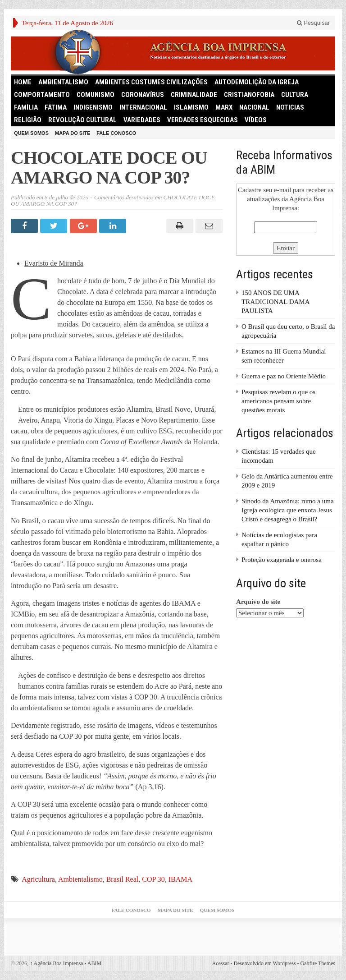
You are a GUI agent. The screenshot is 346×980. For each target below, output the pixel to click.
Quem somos (31, 133)
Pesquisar (313, 23)
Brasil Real (123, 879)
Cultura (295, 95)
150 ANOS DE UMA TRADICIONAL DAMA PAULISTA (275, 302)
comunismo (96, 95)
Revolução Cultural (82, 120)
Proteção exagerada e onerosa (282, 560)
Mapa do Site (73, 133)
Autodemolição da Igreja (257, 82)
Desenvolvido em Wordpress (264, 963)
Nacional (254, 107)
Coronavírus (143, 95)
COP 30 (153, 879)
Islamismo (191, 107)
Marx (224, 107)
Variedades (142, 120)
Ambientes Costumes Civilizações (151, 82)
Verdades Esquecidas (203, 120)
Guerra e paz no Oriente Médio (284, 376)
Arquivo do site (258, 602)
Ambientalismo (63, 82)
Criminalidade (194, 95)
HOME (23, 82)
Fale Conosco (116, 133)
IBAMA (180, 879)
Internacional (143, 107)
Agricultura (38, 879)
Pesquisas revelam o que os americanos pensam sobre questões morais (278, 401)
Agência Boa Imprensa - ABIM (66, 963)
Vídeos (256, 120)
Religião (28, 120)
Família (26, 107)
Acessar (220, 963)
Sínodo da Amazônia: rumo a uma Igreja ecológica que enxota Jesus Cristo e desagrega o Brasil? (288, 510)
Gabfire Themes (318, 963)
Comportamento (42, 95)
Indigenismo (93, 107)
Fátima (56, 107)
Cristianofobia (249, 95)
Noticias (290, 107)
